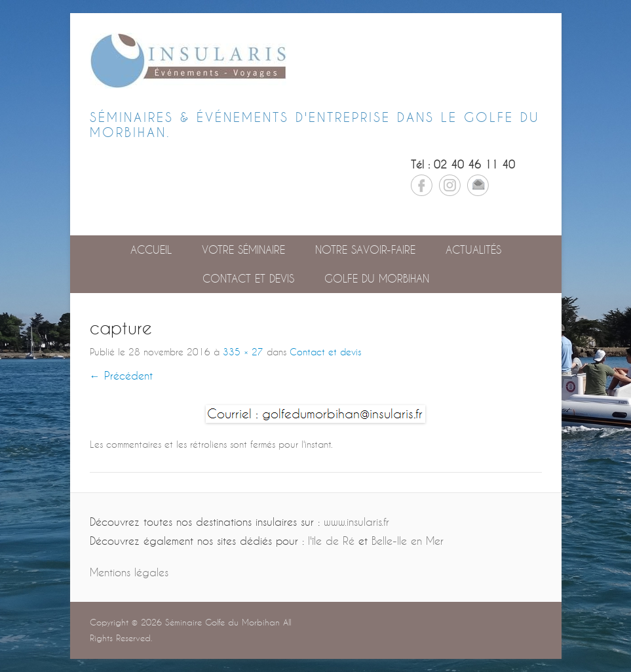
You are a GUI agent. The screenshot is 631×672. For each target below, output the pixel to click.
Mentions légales (129, 572)
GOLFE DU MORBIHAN (377, 278)
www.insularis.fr (356, 522)
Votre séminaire (243, 249)
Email (478, 185)
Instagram (450, 185)
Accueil (151, 249)
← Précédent (121, 375)
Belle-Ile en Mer (408, 541)
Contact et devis (248, 278)
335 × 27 (243, 352)
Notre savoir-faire (365, 249)
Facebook (422, 185)
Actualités (473, 249)
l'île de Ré (331, 541)
